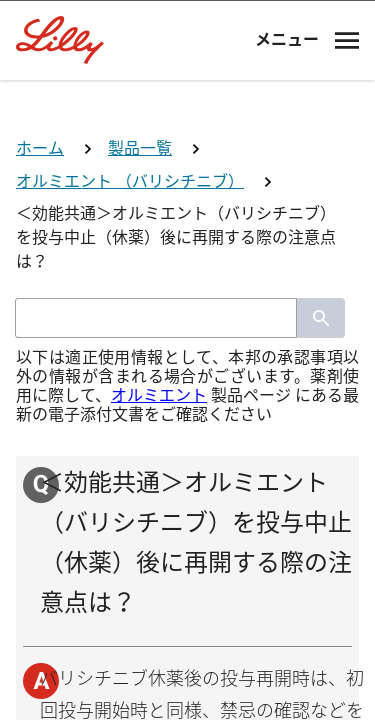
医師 (188, 411)
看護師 (188, 559)
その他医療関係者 (188, 633)
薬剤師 (188, 485)
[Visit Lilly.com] (188, 108)
